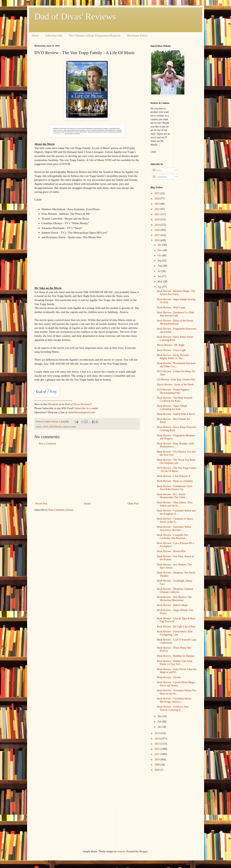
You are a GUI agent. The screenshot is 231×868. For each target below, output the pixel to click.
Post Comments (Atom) (61, 510)
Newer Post (41, 504)
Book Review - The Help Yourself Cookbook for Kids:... (174, 399)
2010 (157, 760)
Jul (159, 271)
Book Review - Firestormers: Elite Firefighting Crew (175, 633)
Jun (160, 276)
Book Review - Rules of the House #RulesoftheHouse (175, 322)
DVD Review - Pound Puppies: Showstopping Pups (173, 391)
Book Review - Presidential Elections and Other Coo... (176, 365)
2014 (157, 739)
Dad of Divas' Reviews (75, 17)
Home (35, 36)
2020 (157, 219)
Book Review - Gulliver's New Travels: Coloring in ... (173, 708)
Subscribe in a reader (86, 408)
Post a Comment (48, 444)
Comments (160, 177)
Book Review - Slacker (169, 677)
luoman (121, 851)
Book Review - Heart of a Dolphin (175, 481)
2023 (157, 204)
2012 (157, 749)
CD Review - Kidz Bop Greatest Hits (176, 380)
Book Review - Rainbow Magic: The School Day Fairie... (176, 293)
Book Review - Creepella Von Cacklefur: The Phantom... (172, 537)
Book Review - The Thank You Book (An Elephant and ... (176, 461)
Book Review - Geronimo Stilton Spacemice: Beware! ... (174, 528)
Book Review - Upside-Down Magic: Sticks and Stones (176, 684)
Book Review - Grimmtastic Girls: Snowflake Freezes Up (175, 488)
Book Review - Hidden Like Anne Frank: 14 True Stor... (175, 663)
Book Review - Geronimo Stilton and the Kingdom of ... (176, 512)
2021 (157, 214)
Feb (160, 722)
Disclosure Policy (137, 36)
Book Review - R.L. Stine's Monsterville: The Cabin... (172, 496)
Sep (160, 261)
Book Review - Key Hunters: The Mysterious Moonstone (174, 599)
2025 (157, 193)
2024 (157, 199)
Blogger (143, 851)
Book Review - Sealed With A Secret (176, 414)
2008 (157, 770)
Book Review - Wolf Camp (171, 308)
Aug (160, 266)
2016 (157, 240)
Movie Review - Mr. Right (171, 345)
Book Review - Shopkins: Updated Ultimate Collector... (175, 590)
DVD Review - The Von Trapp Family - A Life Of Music (177, 470)
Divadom (53, 404)
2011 (157, 754)
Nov (160, 250)
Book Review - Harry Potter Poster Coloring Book (175, 338)
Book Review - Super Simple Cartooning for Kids (172, 408)
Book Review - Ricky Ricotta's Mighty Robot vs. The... (173, 357)
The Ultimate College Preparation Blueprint (94, 36)
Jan (160, 727)
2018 (157, 230)
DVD (46, 427)
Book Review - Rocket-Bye (171, 551)
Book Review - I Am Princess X (173, 476)
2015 (157, 733)
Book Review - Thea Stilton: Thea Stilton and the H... (175, 504)
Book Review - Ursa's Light (171, 350)
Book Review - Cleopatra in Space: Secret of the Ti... (175, 520)
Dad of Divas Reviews (78, 404)
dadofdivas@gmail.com (82, 412)
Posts (157, 170)
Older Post (133, 504)
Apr (160, 287)
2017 (157, 235)
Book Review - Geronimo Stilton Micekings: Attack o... (174, 700)
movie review (70, 427)
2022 (157, 209)
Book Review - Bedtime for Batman (176, 656)
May (160, 281)
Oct (160, 255)
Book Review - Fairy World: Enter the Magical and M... (177, 671)
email (153, 137)
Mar (160, 716)
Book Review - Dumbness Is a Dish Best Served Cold (175, 314)
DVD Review (56, 427)
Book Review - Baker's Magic (172, 605)
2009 (157, 765)
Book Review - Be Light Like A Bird (176, 627)
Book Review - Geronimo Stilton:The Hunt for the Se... (176, 692)
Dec (160, 245)
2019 (157, 225)
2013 (157, 744)
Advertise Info (54, 36)
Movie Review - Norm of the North (175, 385)
